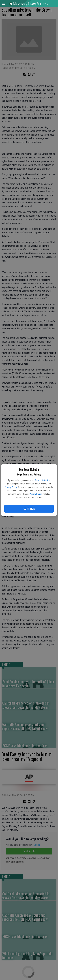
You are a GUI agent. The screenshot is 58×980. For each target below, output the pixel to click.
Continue (29, 509)
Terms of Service (43, 480)
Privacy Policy (11, 487)
